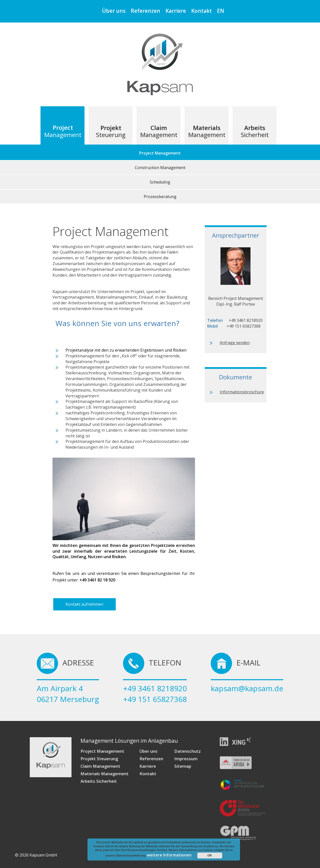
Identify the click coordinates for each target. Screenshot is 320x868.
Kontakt (201, 11)
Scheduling (160, 182)
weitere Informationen (169, 855)
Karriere (176, 11)
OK (210, 855)
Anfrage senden (235, 343)
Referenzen (145, 11)
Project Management (160, 153)
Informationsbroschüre (242, 392)
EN (220, 11)
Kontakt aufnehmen (84, 604)
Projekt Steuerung (99, 759)
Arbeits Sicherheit (99, 781)
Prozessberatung (160, 197)
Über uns (114, 11)
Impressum (186, 759)
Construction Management (160, 168)
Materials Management (104, 774)
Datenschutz (187, 751)
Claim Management (100, 766)
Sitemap (183, 766)
